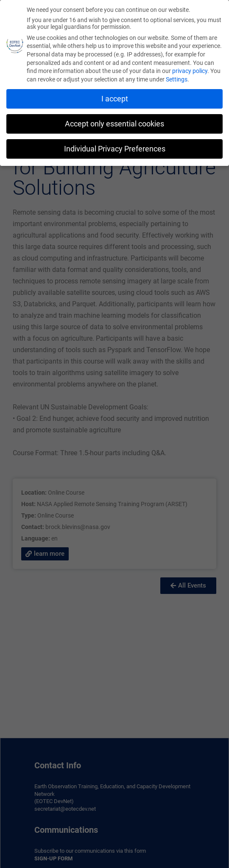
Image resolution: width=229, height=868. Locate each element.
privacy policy (190, 71)
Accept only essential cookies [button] (114, 124)
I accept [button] (115, 99)
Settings (177, 79)
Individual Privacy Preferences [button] (115, 149)
